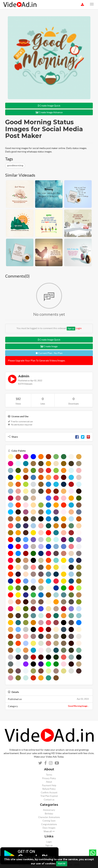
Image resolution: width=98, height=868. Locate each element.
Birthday (49, 814)
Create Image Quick (49, 106)
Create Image (49, 346)
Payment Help (49, 785)
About (49, 782)
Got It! (62, 864)
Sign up (71, 328)
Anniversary (49, 810)
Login (79, 328)
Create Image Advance (49, 112)
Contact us (49, 800)
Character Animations (49, 817)
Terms (49, 775)
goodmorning (15, 165)
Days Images (49, 828)
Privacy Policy (49, 778)
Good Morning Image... (78, 706)
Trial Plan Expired (49, 796)
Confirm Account (49, 793)
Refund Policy (49, 789)
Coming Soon (49, 821)
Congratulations (49, 824)
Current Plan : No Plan (49, 353)
